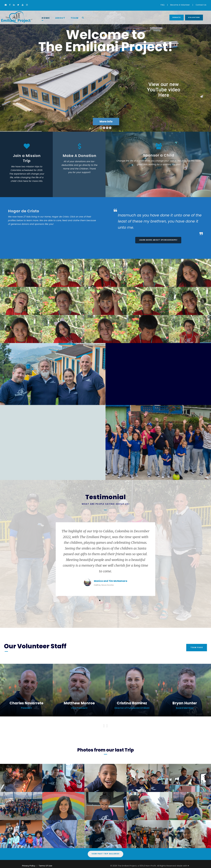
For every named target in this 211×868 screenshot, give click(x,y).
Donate (177, 17)
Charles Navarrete (26, 703)
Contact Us (201, 5)
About (60, 18)
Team (75, 18)
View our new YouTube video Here (164, 90)
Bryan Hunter (185, 703)
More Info (106, 121)
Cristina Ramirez (132, 703)
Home (46, 18)
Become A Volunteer (180, 5)
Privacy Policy (29, 866)
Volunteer (194, 17)
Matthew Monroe (79, 703)
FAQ (163, 5)
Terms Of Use (45, 866)
